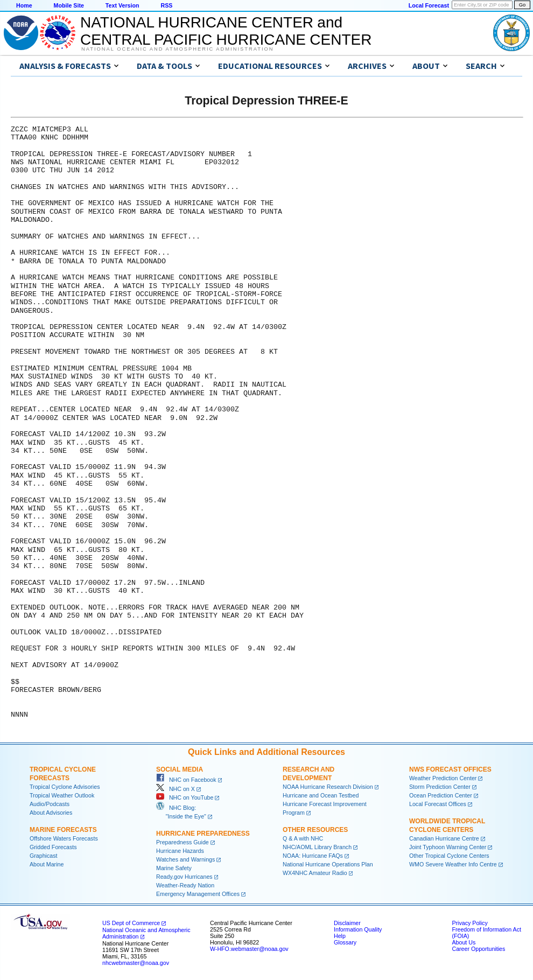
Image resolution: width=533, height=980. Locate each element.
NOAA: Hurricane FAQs (313, 856)
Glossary (345, 942)
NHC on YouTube (185, 797)
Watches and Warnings (185, 859)
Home (24, 5)
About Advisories (51, 813)
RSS (166, 5)
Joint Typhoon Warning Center (448, 847)
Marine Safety (174, 868)
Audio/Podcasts (50, 804)
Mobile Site (69, 5)
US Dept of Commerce (131, 923)
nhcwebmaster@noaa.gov (136, 963)
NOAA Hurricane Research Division (328, 787)
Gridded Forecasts (53, 847)
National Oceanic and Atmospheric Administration (177, 49)
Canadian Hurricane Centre (444, 838)
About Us (464, 942)
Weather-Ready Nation (185, 885)
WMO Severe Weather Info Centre (453, 864)
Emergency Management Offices (198, 894)
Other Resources (315, 830)
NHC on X (176, 789)
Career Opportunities (478, 949)
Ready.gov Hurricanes (184, 877)
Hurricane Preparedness (203, 834)
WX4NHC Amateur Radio (315, 873)
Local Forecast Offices (438, 804)
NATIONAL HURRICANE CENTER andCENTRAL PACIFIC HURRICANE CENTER (226, 31)
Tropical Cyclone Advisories (65, 787)
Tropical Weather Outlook (62, 795)
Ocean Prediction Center (441, 795)
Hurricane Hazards (180, 851)
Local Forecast (429, 5)
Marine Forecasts (63, 830)
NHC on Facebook (186, 780)
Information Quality (358, 929)
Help (340, 936)
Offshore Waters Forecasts (64, 838)
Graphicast (44, 856)
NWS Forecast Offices (450, 769)
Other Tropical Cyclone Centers (449, 856)
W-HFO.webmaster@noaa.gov (249, 949)
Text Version (122, 5)
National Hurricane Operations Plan (328, 864)
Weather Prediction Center (443, 778)
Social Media (180, 769)
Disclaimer (347, 923)
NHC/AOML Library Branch (317, 847)
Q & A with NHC (303, 838)
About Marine (47, 864)
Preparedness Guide (183, 842)
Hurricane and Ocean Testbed (321, 795)
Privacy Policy (469, 923)
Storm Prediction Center (440, 787)
